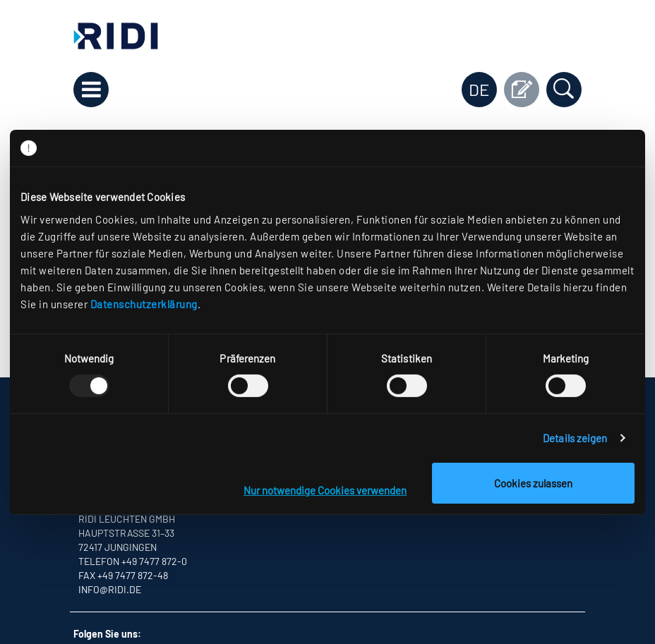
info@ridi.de (110, 589)
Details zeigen (575, 438)
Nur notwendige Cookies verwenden (325, 490)
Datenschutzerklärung (144, 303)
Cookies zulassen (533, 483)
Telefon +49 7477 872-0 (133, 561)
